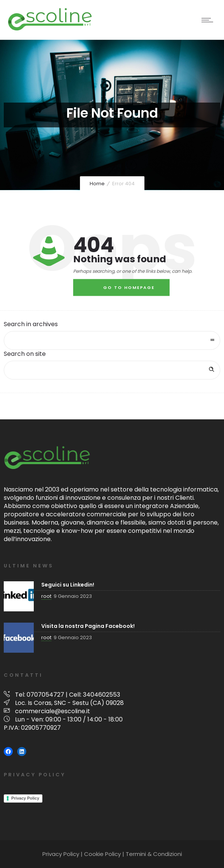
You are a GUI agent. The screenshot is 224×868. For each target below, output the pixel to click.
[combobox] (112, 340)
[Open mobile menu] (209, 20)
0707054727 (45, 695)
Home (97, 184)
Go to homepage (129, 287)
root (46, 596)
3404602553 (101, 695)
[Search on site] (112, 370)
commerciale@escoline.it (53, 711)
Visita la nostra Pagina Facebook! (88, 626)
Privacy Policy (25, 798)
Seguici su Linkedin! (68, 585)
